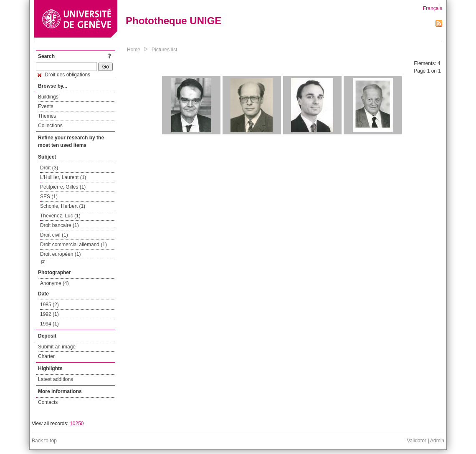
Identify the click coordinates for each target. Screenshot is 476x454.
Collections (50, 126)
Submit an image (57, 347)
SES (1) (49, 197)
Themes (47, 116)
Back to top (44, 441)
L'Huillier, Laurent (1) (63, 177)
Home (134, 50)
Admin (437, 441)
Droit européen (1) (60, 254)
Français (433, 8)
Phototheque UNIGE (173, 21)
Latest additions (56, 379)
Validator (416, 441)
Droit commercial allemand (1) (73, 245)
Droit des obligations (64, 75)
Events (46, 106)
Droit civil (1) (54, 235)
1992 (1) (49, 314)
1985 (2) (49, 305)
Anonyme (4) (54, 283)
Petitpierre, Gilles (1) (63, 187)
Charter (46, 356)
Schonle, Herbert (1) (63, 206)
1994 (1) (49, 324)
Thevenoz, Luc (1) (60, 216)
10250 (77, 424)
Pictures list (164, 50)
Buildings (48, 97)
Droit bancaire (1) (59, 225)
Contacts (48, 402)
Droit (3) (49, 168)
